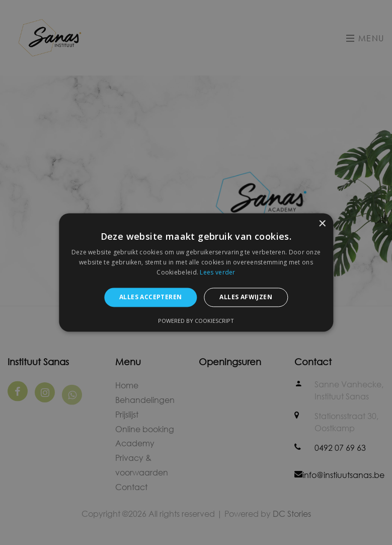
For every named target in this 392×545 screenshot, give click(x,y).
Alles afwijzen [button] (246, 297)
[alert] (196, 272)
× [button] (322, 224)
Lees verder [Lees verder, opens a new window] (217, 272)
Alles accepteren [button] (150, 297)
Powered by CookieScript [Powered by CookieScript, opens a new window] (196, 321)
